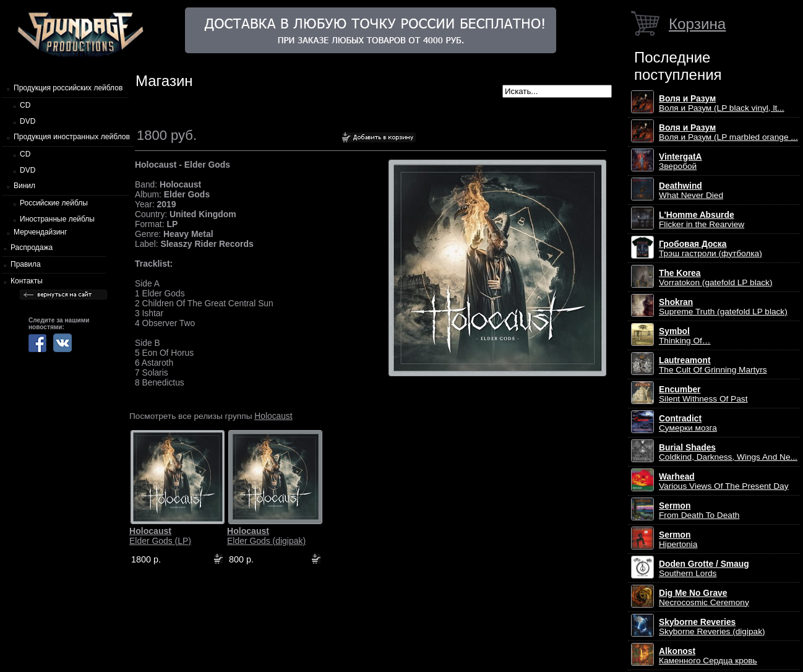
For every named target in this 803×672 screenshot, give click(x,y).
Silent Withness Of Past (703, 394)
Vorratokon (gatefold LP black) (715, 278)
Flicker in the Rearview (702, 220)
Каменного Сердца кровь (708, 656)
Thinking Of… (685, 336)
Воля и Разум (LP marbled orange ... (728, 132)
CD (25, 105)
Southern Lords (704, 569)
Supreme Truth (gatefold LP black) (723, 307)
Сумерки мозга (688, 423)
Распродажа (32, 248)
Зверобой (681, 162)
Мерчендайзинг (40, 232)
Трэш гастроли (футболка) (711, 249)
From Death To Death (699, 510)
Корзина (697, 24)
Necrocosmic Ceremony (704, 598)
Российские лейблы (54, 203)
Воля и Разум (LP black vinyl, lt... (722, 103)
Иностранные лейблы (57, 219)
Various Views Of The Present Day (724, 481)
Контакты (27, 281)
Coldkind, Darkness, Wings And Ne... (728, 452)
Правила (26, 264)
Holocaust (273, 416)
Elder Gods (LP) (160, 536)
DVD (28, 121)
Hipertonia (678, 540)
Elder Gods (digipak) (266, 536)
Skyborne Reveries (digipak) (712, 627)
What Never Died (691, 191)
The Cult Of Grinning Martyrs (713, 365)
